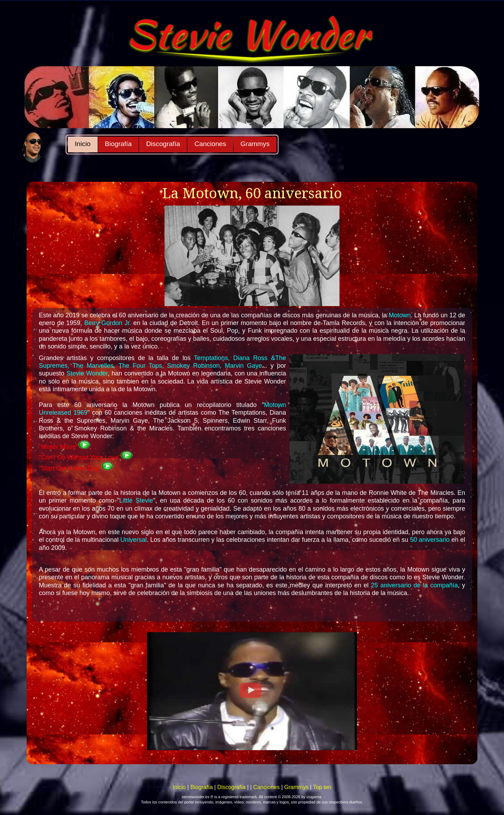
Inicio (83, 144)
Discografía (163, 144)
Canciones (210, 144)
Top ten (322, 787)
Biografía (118, 144)
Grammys (255, 144)
